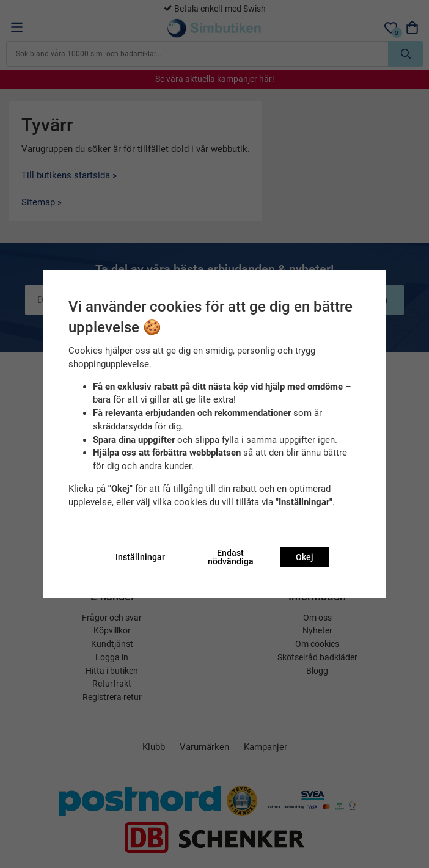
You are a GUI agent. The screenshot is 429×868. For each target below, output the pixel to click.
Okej (305, 557)
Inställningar (140, 557)
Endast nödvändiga (231, 557)
